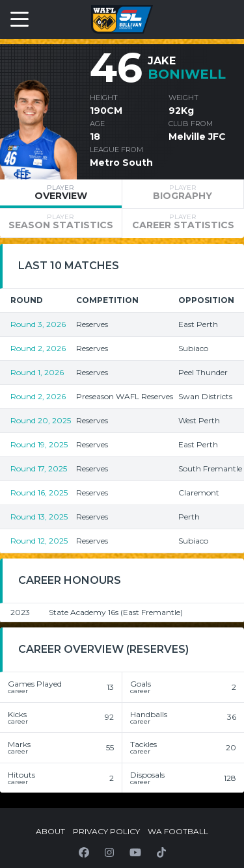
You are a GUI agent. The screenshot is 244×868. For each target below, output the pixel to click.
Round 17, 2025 (39, 468)
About (50, 831)
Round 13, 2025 (39, 517)
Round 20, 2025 (41, 420)
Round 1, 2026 (37, 372)
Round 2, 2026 (38, 348)
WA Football (178, 831)
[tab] (61, 194)
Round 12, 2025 (39, 541)
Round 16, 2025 (39, 493)
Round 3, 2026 (38, 324)
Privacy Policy (106, 831)
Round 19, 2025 (39, 444)
